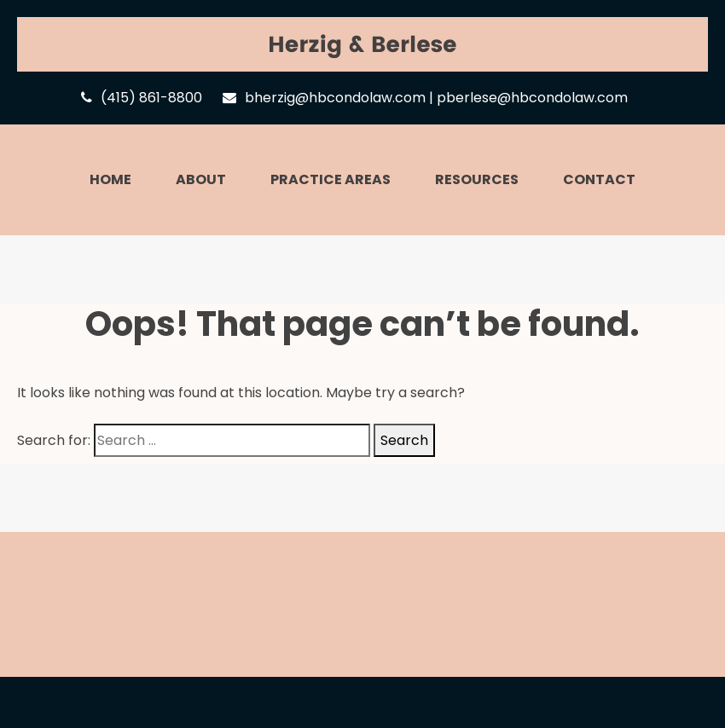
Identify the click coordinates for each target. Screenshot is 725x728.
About (201, 179)
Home (110, 179)
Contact (599, 179)
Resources (477, 179)
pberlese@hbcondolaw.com (532, 98)
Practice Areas (331, 179)
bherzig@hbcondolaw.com (335, 98)
